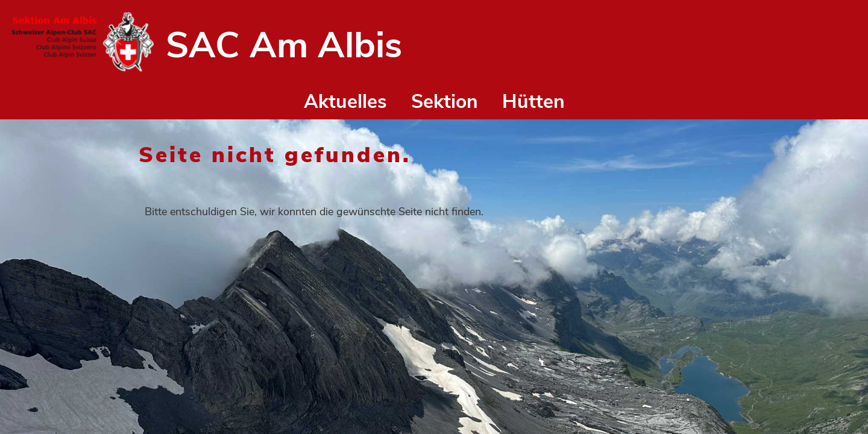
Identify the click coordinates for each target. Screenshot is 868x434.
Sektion (445, 102)
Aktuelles (345, 102)
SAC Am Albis (284, 45)
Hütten (533, 102)
